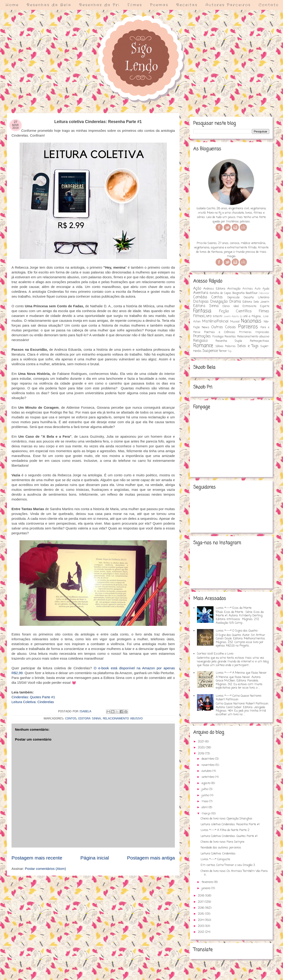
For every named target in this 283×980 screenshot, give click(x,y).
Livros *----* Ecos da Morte (234, 608)
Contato (269, 5)
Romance (203, 346)
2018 (201, 896)
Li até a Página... (251, 316)
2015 (201, 914)
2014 (201, 920)
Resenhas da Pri (99, 5)
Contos (71, 719)
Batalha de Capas (220, 293)
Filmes (135, 5)
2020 (202, 748)
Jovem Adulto (231, 316)
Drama (235, 302)
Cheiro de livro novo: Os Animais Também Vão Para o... (234, 873)
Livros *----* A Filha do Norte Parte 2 (225, 830)
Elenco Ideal (231, 306)
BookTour (252, 293)
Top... (230, 351)
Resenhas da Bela (49, 5)
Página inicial (95, 858)
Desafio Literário (256, 297)
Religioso (200, 341)
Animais (248, 289)
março (206, 814)
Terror (223, 351)
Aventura (201, 293)
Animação (234, 289)
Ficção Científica (235, 311)
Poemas (159, 5)
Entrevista (249, 306)
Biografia (238, 293)
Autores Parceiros (228, 5)
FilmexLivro (202, 316)
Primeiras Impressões (254, 332)
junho (206, 795)
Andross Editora (214, 289)
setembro (208, 777)
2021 (201, 742)
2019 (201, 754)
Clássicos (264, 293)
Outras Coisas (224, 327)
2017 (201, 902)
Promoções (202, 336)
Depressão (233, 298)
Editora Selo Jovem (256, 302)
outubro (207, 771)
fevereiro (208, 882)
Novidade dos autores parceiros (221, 848)
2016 (201, 908)
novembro (208, 765)
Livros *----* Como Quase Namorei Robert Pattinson (239, 698)
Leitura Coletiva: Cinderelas (33, 702)
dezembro (208, 759)
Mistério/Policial (215, 322)
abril (205, 807)
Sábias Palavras (225, 346)
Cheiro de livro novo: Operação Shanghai (226, 819)
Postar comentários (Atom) (45, 869)
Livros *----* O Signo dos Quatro (237, 631)
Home (12, 5)
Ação (197, 289)
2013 (201, 926)
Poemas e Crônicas (220, 332)
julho (205, 789)
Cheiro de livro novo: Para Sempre (222, 842)
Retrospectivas (260, 341)
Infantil (218, 316)
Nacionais (251, 321)
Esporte (265, 306)
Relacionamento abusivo (123, 719)
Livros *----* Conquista (215, 859)
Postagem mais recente (37, 858)
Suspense (210, 351)
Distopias (201, 302)
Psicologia (218, 337)
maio (205, 801)
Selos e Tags (248, 346)
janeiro (206, 888)
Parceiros (248, 327)
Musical (235, 322)
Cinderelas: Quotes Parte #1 (33, 697)
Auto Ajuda (262, 289)
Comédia (200, 297)
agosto (206, 783)
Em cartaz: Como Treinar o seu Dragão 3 (228, 865)
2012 (201, 932)
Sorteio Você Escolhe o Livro (215, 654)
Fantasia (202, 311)
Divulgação (219, 302)
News (206, 327)
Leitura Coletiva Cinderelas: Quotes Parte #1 (229, 836)
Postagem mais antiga (151, 858)
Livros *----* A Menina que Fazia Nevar (241, 673)
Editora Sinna (90, 719)
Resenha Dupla (229, 341)
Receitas (187, 5)
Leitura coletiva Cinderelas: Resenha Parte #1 (230, 824)
